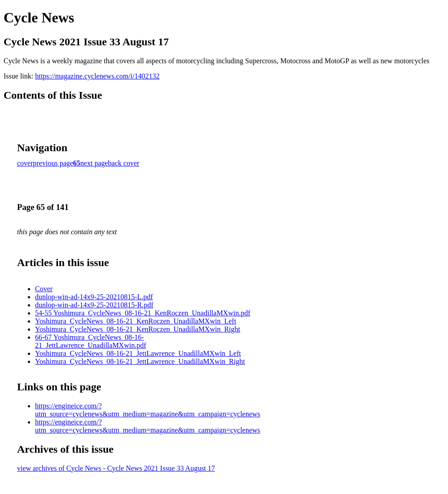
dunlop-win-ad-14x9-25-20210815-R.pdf (94, 305)
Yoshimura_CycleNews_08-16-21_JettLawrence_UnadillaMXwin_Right (140, 361)
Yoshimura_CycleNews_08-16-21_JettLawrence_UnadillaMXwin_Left (138, 353)
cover (25, 163)
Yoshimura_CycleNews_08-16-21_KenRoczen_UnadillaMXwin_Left (136, 321)
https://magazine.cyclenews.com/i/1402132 (97, 76)
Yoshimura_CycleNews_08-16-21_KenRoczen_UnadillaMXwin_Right (138, 329)
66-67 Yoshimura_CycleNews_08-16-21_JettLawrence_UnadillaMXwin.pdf (90, 341)
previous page (53, 163)
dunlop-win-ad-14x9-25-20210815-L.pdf (94, 297)
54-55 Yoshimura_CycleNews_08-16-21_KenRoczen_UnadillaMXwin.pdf (143, 313)
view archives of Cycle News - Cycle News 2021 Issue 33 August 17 (116, 468)
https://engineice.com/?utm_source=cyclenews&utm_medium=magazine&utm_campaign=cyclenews (148, 410)
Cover (44, 289)
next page (94, 163)
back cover (124, 163)
